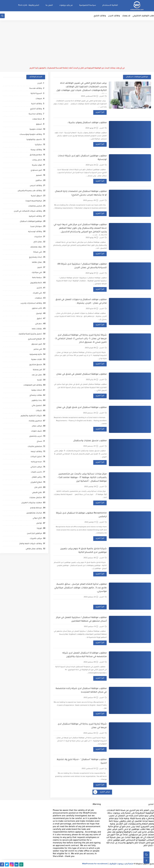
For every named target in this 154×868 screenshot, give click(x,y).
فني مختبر (38, 349)
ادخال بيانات (37, 160)
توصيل (39, 314)
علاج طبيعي (37, 493)
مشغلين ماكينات (35, 447)
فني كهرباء (37, 293)
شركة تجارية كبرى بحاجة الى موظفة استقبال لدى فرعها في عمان (82, 726)
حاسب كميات (36, 472)
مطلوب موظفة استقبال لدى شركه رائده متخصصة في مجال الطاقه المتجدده (81, 690)
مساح (39, 442)
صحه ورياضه (36, 462)
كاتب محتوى (37, 309)
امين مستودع (36, 170)
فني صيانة (38, 252)
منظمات (38, 298)
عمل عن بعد (37, 375)
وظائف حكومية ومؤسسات (31, 135)
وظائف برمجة (36, 150)
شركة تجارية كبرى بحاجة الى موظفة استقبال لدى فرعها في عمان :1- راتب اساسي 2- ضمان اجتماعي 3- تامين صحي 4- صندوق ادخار (81, 339)
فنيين (39, 268)
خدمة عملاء (37, 119)
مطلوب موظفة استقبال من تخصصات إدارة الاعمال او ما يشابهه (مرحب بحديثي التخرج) (81, 193)
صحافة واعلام (36, 508)
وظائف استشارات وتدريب (31, 303)
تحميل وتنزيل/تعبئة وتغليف (30, 334)
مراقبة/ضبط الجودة (34, 201)
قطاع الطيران (36, 482)
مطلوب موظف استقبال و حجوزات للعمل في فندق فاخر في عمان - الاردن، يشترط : (81, 302)
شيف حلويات (36, 431)
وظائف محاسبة (35, 114)
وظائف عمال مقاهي (34, 549)
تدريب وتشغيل (35, 436)
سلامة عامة (37, 278)
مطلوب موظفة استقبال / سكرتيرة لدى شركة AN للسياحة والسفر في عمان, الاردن (82, 266)
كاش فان (38, 488)
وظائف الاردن (114, 16)
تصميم (39, 176)
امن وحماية (37, 370)
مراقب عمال (37, 426)
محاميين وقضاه (35, 421)
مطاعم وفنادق (36, 155)
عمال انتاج (38, 242)
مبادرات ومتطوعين (34, 513)
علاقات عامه (37, 329)
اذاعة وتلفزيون (36, 283)
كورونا (39, 528)
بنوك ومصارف (36, 247)
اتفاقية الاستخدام (110, 5)
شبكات (39, 411)
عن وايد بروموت (66, 5)
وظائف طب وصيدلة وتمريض (30, 191)
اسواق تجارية (36, 196)
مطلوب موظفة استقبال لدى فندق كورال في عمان (82, 408)
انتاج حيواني (37, 518)
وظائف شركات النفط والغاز (31, 544)
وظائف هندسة (36, 89)
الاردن (103, 96)
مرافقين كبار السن (34, 534)
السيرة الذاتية (36, 94)
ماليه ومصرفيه (36, 355)
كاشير (39, 288)
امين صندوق (37, 344)
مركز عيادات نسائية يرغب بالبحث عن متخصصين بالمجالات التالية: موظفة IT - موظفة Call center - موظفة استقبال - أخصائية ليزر (82, 478)
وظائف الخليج (100, 16)
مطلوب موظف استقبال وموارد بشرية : (87, 123)
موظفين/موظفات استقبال (31, 222)
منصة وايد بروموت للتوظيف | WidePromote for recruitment (108, 864)
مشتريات (38, 237)
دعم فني (38, 324)
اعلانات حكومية (36, 129)
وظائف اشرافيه (35, 216)
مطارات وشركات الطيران (32, 503)
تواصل (39, 523)
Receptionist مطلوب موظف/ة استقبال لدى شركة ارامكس (81, 515)
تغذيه (39, 380)
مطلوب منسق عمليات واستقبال (90, 441)
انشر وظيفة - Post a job (29, 5)
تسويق (39, 124)
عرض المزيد (102, 792)
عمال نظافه (37, 262)
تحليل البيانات (36, 457)
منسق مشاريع (36, 365)
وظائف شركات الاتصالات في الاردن (28, 211)
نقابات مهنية (37, 360)
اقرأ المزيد (100, 112)
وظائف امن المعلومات (33, 385)
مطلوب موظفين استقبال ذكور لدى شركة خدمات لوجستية (82, 158)
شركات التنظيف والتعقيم (31, 416)
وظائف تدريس (36, 186)
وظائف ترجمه (36, 452)
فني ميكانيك (37, 273)
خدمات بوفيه (37, 390)
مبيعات (39, 99)
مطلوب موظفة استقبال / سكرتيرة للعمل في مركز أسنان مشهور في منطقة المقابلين (81, 619)
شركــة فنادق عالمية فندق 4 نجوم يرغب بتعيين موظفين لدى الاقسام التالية (83, 551)
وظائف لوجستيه (35, 232)
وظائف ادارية (37, 104)
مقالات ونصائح (36, 395)
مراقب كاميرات (36, 539)
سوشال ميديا (36, 227)
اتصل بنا (49, 5)
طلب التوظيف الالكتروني (143, 16)
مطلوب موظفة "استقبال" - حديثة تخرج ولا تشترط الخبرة (82, 761)
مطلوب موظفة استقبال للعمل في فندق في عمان (81, 374)
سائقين (39, 181)
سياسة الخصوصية (88, 5)
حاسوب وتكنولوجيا (34, 140)
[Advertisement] (77, 44)
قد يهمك (126, 16)
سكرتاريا (38, 145)
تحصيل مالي (37, 406)
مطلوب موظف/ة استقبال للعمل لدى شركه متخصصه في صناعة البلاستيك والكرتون (85, 655)
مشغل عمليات (36, 498)
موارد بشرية (37, 165)
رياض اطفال (37, 477)
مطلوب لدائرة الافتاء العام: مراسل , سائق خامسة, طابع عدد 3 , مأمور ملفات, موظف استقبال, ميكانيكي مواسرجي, (80, 588)
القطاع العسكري (35, 339)
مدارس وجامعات (35, 206)
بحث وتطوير (37, 401)
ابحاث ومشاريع (35, 257)
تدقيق (39, 319)
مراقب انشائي (36, 467)
